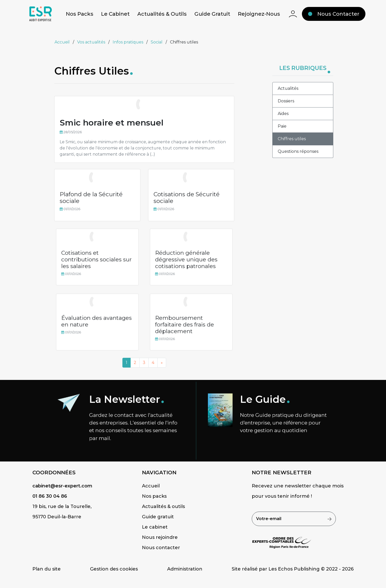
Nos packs (154, 496)
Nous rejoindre (160, 537)
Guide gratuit (158, 517)
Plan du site (47, 569)
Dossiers (286, 101)
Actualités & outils (163, 506)
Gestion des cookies (114, 569)
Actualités (288, 88)
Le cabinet (155, 527)
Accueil (151, 486)
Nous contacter (161, 548)
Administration (185, 569)
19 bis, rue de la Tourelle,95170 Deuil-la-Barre (62, 512)
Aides (283, 114)
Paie (282, 126)
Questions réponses (298, 151)
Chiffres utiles (292, 139)
